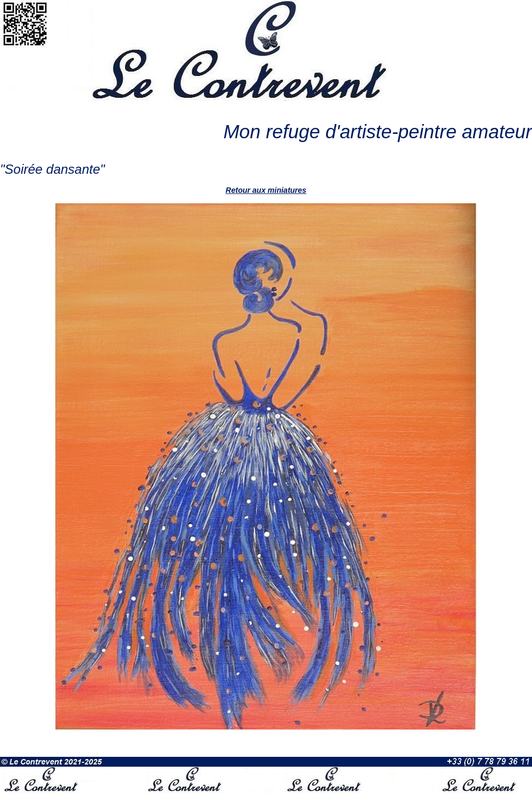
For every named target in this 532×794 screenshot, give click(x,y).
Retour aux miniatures (266, 190)
